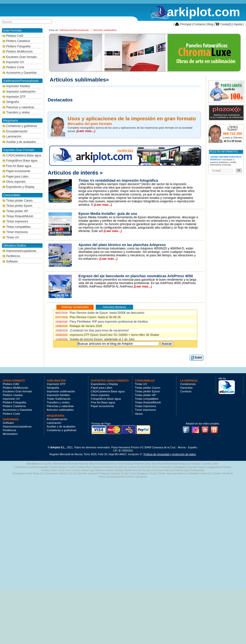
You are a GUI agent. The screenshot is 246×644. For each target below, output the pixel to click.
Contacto (199, 24)
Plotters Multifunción (18, 52)
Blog (210, 24)
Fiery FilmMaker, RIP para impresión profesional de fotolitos (102, 322)
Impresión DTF (14, 97)
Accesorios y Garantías (20, 73)
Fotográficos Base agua (20, 161)
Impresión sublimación (19, 92)
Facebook (187, 428)
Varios (139, 414)
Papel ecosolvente (16, 171)
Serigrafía (11, 102)
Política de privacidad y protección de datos (170, 454)
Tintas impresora (15, 221)
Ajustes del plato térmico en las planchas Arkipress (122, 245)
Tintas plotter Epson (17, 206)
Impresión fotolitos (16, 86)
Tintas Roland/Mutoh (18, 216)
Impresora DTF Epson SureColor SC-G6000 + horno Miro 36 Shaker (107, 335)
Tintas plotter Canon (18, 201)
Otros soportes (14, 182)
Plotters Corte (13, 67)
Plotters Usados (13, 395)
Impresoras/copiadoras (19, 251)
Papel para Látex (15, 177)
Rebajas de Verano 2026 (79, 326)
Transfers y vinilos (16, 112)
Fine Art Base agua (17, 166)
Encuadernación (15, 131)
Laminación (12, 137)
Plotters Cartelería (16, 41)
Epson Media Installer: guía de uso (108, 214)
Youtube (206, 428)
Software (10, 261)
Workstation (10, 434)
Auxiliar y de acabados (19, 142)
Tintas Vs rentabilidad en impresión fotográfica (118, 180)
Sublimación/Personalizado (74, 30)
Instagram (197, 428)
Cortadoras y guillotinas (20, 126)
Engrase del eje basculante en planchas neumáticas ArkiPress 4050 (136, 276)
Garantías (186, 388)
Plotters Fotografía (16, 46)
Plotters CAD (13, 36)
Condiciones (188, 384)
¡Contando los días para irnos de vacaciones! (92, 330)
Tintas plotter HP (15, 211)
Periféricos (11, 256)
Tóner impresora (15, 232)
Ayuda (238, 24)
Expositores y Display (18, 187)
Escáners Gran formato (20, 57)
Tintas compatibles (17, 227)
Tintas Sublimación (59, 399)
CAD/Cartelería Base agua (22, 155)
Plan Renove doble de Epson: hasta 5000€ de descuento (100, 313)
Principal (183, 24)
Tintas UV (11, 237)
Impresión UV (13, 62)
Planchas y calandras (18, 107)
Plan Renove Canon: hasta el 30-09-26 (88, 317)
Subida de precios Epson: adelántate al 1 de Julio (95, 339)
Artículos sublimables (105, 30)
